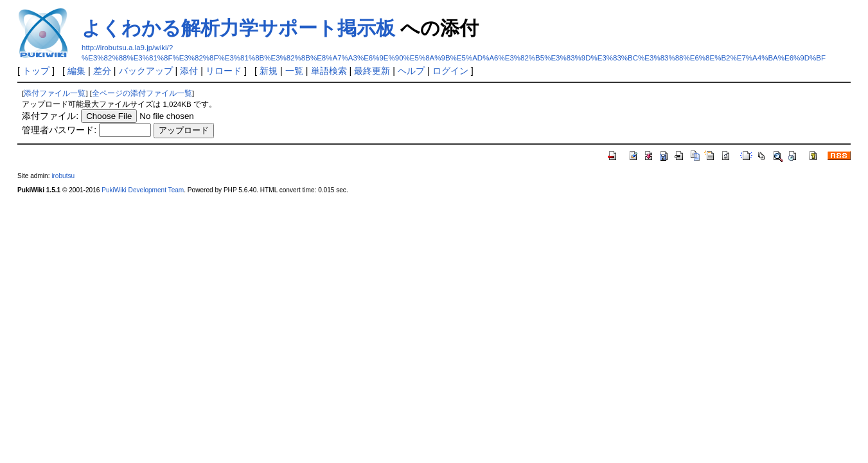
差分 (102, 71)
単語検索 (329, 71)
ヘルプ (411, 71)
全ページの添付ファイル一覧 (142, 93)
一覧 (294, 71)
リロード (224, 71)
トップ (36, 71)
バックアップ (146, 71)
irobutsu (63, 176)
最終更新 (372, 71)
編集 (76, 71)
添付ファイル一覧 (55, 93)
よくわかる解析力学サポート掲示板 (238, 28)
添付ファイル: (50, 116)
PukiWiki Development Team (143, 190)
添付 (189, 71)
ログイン (450, 71)
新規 (269, 71)
